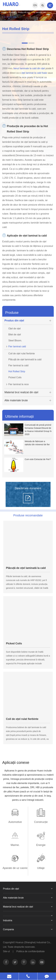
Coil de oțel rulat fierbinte (22, 354)
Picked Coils (15, 377)
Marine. (15, 845)
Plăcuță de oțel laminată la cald (25, 359)
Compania (28, 929)
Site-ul (6, 951)
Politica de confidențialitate (31, 951)
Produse (12, 12)
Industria (28, 920)
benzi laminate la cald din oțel (29, 68)
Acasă (4, 12)
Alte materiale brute (28, 400)
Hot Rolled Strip (10, 17)
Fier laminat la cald (18, 365)
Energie (41, 845)
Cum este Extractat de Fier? (38, 459)
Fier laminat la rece (16, 383)
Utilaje (41, 868)
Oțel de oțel (14, 329)
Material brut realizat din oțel (28, 392)
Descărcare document (28, 488)
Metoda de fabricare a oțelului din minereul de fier (37, 443)
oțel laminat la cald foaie (34, 73)
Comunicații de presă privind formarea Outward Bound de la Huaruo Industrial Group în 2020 (38, 430)
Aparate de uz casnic (15, 868)
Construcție (41, 822)
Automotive (15, 822)
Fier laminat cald (39, 12)
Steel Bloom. (15, 340)
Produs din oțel (24, 12)
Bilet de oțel (15, 335)
